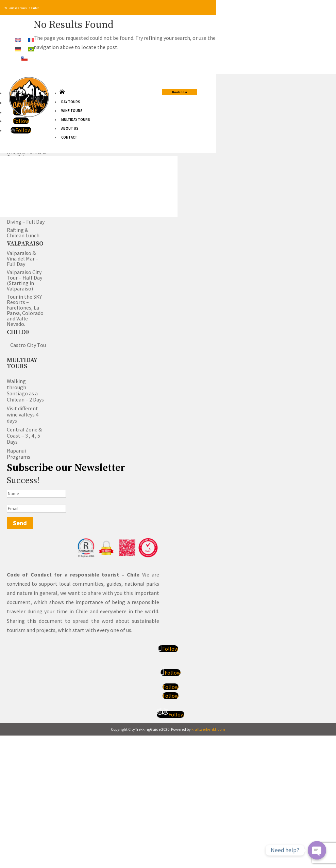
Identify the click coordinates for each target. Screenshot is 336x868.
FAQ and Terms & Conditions (26, 154)
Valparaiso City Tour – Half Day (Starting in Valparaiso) (24, 280)
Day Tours (71, 102)
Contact (69, 137)
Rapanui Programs (19, 454)
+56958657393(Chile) (28, 24)
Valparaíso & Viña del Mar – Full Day (23, 258)
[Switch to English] (18, 39)
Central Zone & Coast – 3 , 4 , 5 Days (24, 436)
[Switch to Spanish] (24, 58)
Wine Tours (72, 111)
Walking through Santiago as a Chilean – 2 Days (25, 390)
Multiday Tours (76, 120)
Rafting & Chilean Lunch (23, 233)
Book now (180, 92)
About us (70, 128)
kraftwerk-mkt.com (208, 730)
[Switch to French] (31, 39)
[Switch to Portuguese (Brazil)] (31, 49)
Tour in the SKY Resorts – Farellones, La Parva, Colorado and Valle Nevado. (25, 310)
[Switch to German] (18, 49)
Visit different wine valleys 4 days (23, 414)
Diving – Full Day (26, 222)
